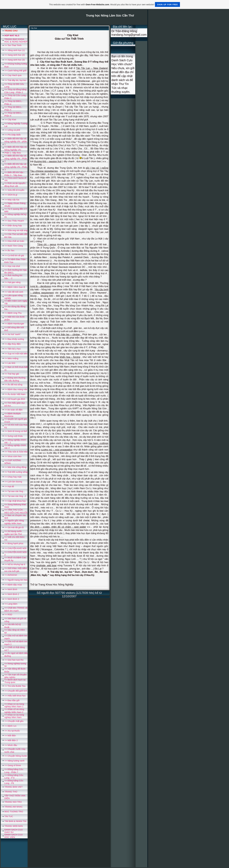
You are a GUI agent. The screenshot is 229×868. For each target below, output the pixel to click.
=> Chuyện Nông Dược (16, 756)
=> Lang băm (11, 604)
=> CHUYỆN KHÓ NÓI (15, 548)
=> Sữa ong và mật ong (16, 230)
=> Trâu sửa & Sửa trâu (16, 452)
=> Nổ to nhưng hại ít (15, 564)
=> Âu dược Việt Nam (15, 394)
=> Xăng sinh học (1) (15, 50)
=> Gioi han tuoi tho (14, 660)
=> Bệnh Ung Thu (13, 313)
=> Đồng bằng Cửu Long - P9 (14, 782)
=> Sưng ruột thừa (13, 436)
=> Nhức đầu (11, 745)
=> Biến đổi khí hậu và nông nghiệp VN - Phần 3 (16, 167)
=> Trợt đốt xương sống (16, 472)
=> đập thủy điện (13, 344)
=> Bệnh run (10, 726)
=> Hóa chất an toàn (14, 241)
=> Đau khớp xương (14, 339)
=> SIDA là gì (11, 195)
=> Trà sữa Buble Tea (15, 686)
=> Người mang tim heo (16, 580)
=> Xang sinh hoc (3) (15, 60)
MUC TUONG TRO (14, 812)
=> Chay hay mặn (13, 477)
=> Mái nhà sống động (15, 467)
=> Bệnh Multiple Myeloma (13, 415)
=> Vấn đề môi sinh (14, 292)
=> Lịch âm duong (13, 482)
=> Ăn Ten (9, 250)
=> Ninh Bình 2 (12, 594)
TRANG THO (11, 792)
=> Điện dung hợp (13, 225)
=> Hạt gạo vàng (12, 282)
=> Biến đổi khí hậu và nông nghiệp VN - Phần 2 (16, 158)
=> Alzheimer (11, 575)
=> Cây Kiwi (10, 119)
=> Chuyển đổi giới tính (16, 691)
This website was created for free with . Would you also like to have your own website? (114, 4)
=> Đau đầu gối (12, 700)
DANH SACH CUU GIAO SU (14, 831)
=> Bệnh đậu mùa (13, 585)
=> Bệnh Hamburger (14, 324)
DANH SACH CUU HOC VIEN (14, 836)
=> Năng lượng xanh (14, 761)
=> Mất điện (10, 735)
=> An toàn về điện (13, 410)
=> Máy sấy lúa (12, 200)
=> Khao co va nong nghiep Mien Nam (14, 716)
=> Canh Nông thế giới (15, 71)
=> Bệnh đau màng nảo (16, 389)
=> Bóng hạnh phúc (14, 543)
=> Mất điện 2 (11, 740)
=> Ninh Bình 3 (12, 599)
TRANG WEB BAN (14, 826)
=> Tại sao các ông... (15, 491)
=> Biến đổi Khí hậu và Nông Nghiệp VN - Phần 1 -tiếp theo (15, 150)
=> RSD (8, 614)
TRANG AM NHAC (14, 807)
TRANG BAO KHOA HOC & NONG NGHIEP (16, 40)
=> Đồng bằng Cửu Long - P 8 (14, 776)
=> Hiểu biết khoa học (15, 696)
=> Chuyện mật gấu (14, 721)
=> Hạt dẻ (9, 486)
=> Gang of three (13, 765)
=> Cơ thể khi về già (14, 255)
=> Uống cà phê (12, 130)
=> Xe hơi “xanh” (13, 334)
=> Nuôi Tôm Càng (14, 246)
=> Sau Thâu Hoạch (14, 221)
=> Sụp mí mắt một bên (16, 354)
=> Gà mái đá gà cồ (14, 527)
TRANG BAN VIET (14, 787)
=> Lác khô (10, 363)
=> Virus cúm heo (13, 456)
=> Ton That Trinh (13, 45)
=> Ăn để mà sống (13, 385)
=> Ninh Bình (11, 589)
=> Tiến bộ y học (13, 349)
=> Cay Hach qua (13, 75)
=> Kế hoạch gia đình (15, 399)
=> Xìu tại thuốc (12, 731)
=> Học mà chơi (12, 266)
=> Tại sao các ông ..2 (15, 496)
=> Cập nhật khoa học (15, 501)
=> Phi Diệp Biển (13, 135)
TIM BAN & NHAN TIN (15, 821)
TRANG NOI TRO (13, 802)
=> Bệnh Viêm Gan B (15, 287)
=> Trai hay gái (12, 374)
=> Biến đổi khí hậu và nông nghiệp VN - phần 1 (16, 141)
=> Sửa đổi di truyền (14, 190)
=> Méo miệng (11, 358)
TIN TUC (9, 816)
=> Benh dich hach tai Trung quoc (15, 681)
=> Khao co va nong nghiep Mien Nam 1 (14, 705)
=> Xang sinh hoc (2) (15, 55)
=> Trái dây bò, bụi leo (15, 80)
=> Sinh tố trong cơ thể (16, 431)
